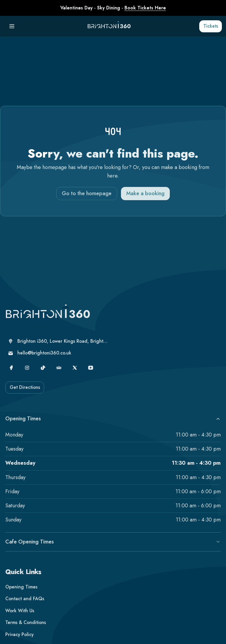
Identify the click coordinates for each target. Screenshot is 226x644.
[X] (75, 373)
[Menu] (12, 26)
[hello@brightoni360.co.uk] (58, 359)
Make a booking (145, 193)
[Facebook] (11, 373)
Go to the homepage (87, 193)
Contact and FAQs (25, 604)
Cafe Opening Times (113, 547)
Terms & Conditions (26, 628)
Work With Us (20, 616)
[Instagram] (27, 373)
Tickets (211, 26)
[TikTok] (43, 373)
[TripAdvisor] (59, 373)
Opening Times (113, 424)
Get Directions (25, 393)
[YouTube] (91, 373)
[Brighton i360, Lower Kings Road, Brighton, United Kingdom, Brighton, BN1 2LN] (58, 347)
